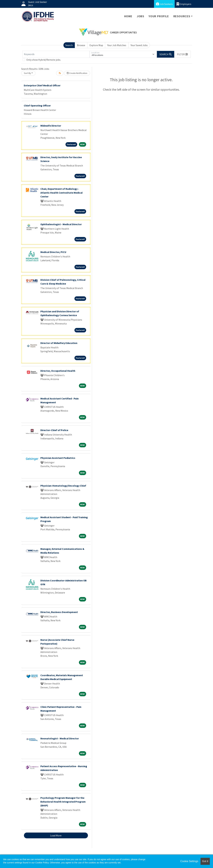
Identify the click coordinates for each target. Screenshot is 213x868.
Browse (81, 45)
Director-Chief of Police (54, 430)
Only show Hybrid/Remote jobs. (44, 60)
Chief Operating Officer (37, 105)
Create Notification (77, 73)
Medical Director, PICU (53, 252)
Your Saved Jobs (139, 45)
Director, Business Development (59, 612)
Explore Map (96, 45)
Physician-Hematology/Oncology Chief (63, 486)
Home (128, 16)
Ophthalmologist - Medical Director (61, 224)
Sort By (27, 73)
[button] (182, 54)
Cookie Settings (189, 861)
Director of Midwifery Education (59, 343)
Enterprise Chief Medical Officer (42, 85)
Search (69, 45)
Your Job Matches (117, 45)
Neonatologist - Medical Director (60, 738)
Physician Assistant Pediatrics (58, 458)
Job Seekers (164, 4)
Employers (184, 4)
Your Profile (159, 16)
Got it (205, 861)
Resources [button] (182, 16)
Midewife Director (51, 126)
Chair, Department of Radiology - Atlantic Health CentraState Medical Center (62, 193)
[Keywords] (56, 54)
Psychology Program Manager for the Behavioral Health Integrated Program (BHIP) (63, 802)
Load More (56, 835)
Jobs (140, 16)
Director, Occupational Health (58, 371)
